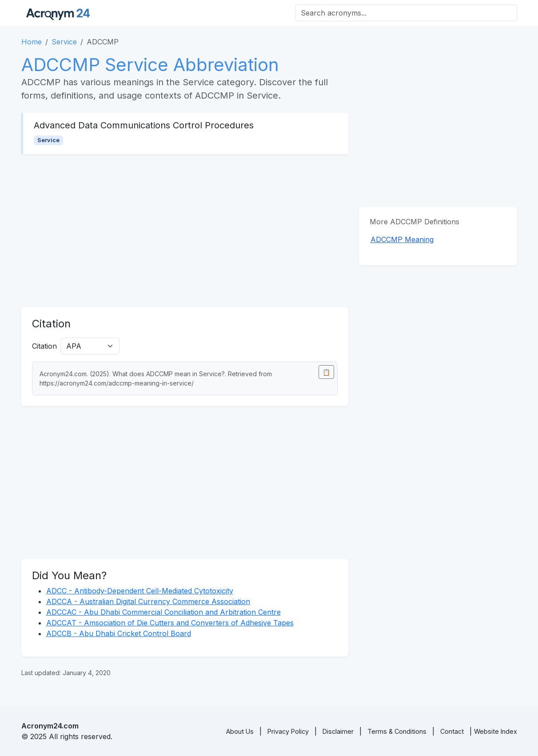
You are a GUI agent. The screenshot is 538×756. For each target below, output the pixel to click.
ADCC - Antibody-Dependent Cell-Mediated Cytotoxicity (140, 591)
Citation (44, 346)
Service (64, 42)
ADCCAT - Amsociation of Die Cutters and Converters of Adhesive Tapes (170, 623)
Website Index (496, 731)
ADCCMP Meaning (402, 239)
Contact (452, 731)
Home (32, 42)
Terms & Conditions (397, 731)
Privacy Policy (288, 731)
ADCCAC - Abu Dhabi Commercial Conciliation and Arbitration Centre (163, 612)
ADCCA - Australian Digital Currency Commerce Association (148, 601)
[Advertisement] (185, 231)
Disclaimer (338, 731)
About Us (240, 731)
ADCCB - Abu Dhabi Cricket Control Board (119, 633)
